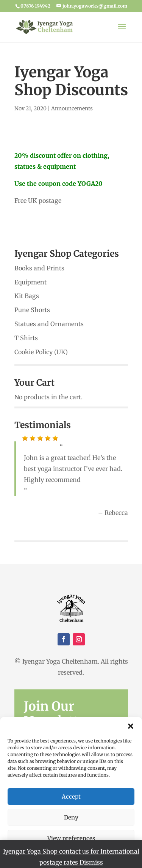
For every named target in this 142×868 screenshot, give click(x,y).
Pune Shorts (32, 310)
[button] (131, 726)
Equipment (30, 282)
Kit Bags (27, 296)
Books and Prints (39, 268)
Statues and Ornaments (49, 324)
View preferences (71, 838)
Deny (71, 817)
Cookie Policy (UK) (41, 352)
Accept (71, 797)
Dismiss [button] (91, 862)
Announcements (72, 108)
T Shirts (26, 338)
